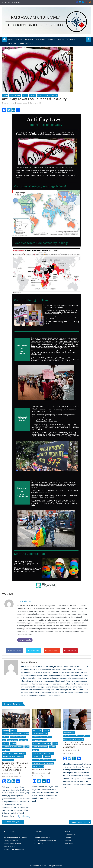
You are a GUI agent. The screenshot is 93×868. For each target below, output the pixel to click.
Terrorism (6, 750)
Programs (41, 39)
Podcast (29, 39)
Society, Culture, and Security (47, 96)
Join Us (61, 39)
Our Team (39, 843)
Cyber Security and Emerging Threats (16, 734)
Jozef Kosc (23, 740)
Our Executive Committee (45, 841)
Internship (71, 39)
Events (19, 39)
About (11, 39)
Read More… (24, 816)
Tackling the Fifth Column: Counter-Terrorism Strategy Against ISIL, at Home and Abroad (15, 766)
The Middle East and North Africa (14, 753)
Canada (6, 730)
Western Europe (8, 760)
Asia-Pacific (37, 730)
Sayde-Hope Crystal (40, 747)
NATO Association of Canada (11, 776)
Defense (5, 737)
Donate (51, 39)
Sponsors (12, 44)
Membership (70, 835)
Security (5, 743)
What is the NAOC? (42, 838)
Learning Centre (25, 44)
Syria (27, 747)
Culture (5, 96)
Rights (25, 96)
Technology (37, 757)
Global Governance (40, 740)
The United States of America (13, 757)
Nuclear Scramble (41, 770)
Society (32, 96)
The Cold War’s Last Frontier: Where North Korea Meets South (77, 745)
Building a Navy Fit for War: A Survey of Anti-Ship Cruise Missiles (15, 822)
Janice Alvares (15, 96)
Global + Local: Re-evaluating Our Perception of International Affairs (81, 822)
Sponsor (68, 841)
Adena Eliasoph (69, 733)
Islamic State (12, 740)
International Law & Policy (42, 743)
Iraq (4, 740)
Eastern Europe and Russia (42, 737)
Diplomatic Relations (18, 737)
